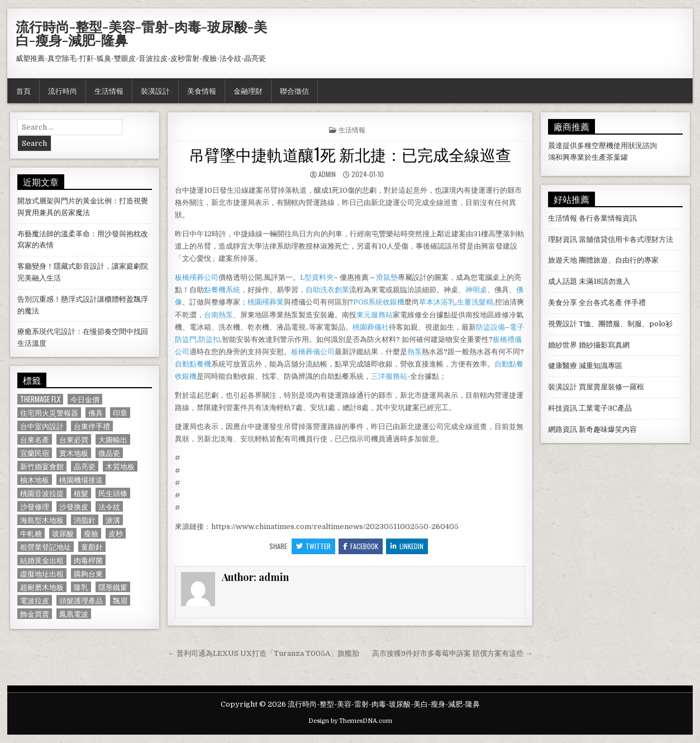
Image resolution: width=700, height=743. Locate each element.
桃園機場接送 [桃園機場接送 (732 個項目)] (81, 480)
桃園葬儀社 (371, 327)
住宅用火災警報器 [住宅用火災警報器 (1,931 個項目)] (49, 413)
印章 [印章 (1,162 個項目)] (120, 413)
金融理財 (248, 91)
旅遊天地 (563, 260)
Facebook (361, 546)
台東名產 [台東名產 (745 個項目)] (35, 439)
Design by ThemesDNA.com (350, 721)
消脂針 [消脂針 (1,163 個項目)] (85, 520)
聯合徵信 (294, 91)
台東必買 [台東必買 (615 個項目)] (74, 439)
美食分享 (563, 303)
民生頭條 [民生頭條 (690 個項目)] (113, 493)
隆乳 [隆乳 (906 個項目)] (81, 587)
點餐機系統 (222, 290)
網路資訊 (563, 429)
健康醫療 (563, 366)
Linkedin (407, 546)
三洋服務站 (389, 376)
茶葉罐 (617, 157)
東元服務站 (375, 315)
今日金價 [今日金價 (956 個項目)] (85, 399)
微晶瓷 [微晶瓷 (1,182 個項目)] (109, 453)
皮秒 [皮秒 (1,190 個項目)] (116, 533)
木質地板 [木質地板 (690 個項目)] (120, 466)
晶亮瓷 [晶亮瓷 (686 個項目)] (85, 466)
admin (327, 174)
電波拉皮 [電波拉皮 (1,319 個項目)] (35, 600)
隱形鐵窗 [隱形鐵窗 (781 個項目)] (113, 587)
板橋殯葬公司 (197, 277)
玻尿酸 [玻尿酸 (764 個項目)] (63, 533)
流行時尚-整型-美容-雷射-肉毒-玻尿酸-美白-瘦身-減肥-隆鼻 (141, 33)
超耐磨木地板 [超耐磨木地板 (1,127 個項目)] (42, 587)
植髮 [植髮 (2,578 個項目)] (81, 493)
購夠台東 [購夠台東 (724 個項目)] (88, 573)
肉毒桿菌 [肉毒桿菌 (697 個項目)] (88, 560)
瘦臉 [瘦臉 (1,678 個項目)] (91, 533)
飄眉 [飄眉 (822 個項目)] (120, 600)
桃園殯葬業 (266, 302)
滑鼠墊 (387, 277)
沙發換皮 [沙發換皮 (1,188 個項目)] (74, 506)
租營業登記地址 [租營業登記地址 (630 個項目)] (46, 547)
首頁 (23, 91)
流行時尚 (63, 91)
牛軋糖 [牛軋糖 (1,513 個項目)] (31, 533)
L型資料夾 (317, 277)
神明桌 (476, 290)
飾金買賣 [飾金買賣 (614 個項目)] (35, 614)
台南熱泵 (218, 315)
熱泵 (415, 352)
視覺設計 (563, 324)
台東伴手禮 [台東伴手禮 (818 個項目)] (92, 426)
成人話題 (563, 281)
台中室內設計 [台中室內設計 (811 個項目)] (42, 426)
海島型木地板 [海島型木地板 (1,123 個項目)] (42, 520)
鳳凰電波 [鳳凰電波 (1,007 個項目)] (74, 614)
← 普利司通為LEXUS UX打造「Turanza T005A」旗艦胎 (263, 653)
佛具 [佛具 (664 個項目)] (96, 413)
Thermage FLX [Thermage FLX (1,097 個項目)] (40, 399)
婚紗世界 (563, 345)
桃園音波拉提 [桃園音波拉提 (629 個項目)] (42, 493)
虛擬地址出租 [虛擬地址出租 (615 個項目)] (42, 573)
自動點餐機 (193, 364)
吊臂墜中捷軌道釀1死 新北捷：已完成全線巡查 (350, 154)
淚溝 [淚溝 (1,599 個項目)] (113, 520)
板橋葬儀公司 (313, 352)
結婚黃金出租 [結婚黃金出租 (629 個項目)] (42, 560)
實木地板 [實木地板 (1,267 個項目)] (74, 453)
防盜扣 (209, 339)
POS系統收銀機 (379, 302)
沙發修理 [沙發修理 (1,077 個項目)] (35, 506)
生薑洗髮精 (475, 302)
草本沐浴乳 (437, 302)
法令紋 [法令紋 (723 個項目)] (109, 506)
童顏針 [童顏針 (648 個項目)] (92, 547)
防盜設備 (491, 327)
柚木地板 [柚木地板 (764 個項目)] (35, 480)
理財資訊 (563, 239)
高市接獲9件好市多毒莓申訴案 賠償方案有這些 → (452, 653)
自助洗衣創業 (327, 290)
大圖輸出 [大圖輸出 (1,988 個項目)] (113, 439)
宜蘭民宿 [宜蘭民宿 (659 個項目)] (35, 453)
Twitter (313, 546)
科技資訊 (563, 408)
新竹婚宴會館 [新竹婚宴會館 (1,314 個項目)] (42, 466)
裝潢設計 (155, 91)
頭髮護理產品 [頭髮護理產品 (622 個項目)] (81, 600)
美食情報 (202, 91)
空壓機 (603, 146)
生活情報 (109, 91)
